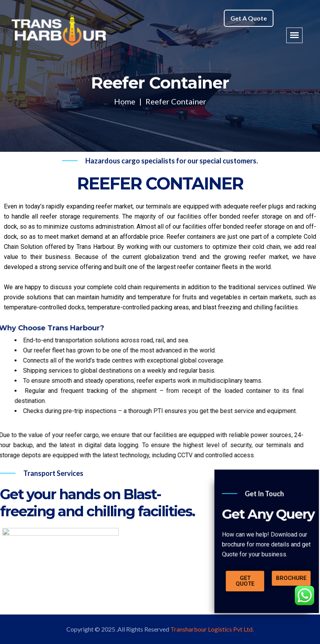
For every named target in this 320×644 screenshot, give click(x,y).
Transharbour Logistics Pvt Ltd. (212, 629)
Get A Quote (249, 18)
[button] (258, 558)
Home (125, 101)
